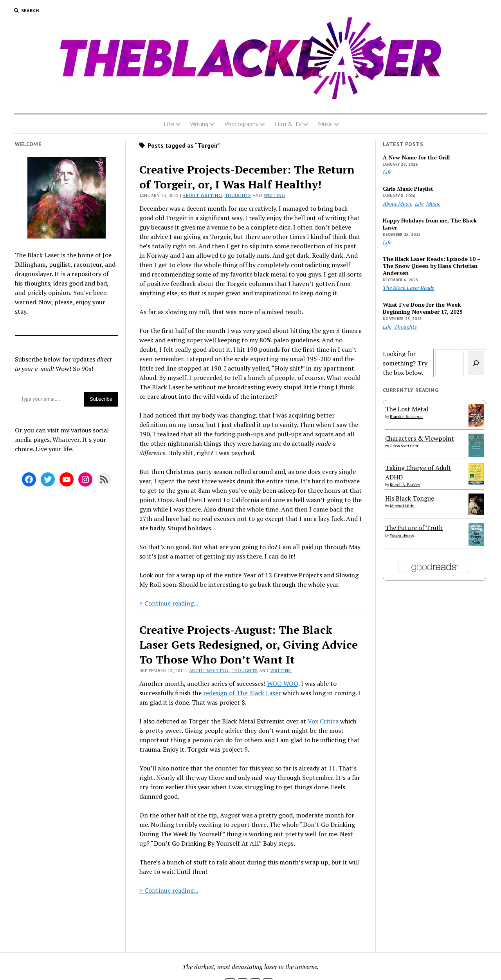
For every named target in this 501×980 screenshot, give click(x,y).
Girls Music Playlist (408, 189)
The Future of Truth (414, 528)
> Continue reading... (169, 603)
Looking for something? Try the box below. (405, 363)
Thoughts (238, 195)
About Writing (202, 195)
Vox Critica (323, 721)
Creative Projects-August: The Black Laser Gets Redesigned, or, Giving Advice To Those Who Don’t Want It (249, 645)
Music (325, 124)
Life (169, 124)
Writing (199, 124)
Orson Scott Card (404, 446)
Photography (241, 124)
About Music (397, 203)
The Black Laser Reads (408, 288)
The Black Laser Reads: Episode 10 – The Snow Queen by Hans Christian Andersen (432, 266)
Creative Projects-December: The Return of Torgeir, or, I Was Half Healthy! (247, 177)
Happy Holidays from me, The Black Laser (430, 224)
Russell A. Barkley (405, 485)
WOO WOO (283, 683)
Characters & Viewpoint (420, 438)
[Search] (476, 363)
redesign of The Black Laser (242, 693)
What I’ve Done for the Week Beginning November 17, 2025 (423, 308)
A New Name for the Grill (416, 157)
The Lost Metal (407, 409)
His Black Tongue (410, 498)
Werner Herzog (402, 535)
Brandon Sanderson (406, 417)
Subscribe (101, 399)
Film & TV (288, 124)
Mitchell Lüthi (402, 506)
